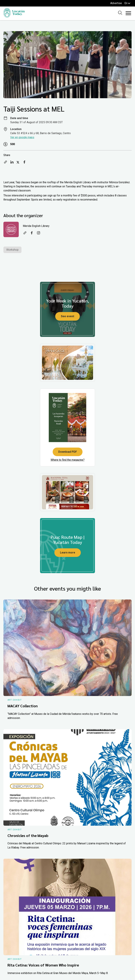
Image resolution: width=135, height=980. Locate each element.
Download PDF (68, 452)
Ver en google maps (22, 137)
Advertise (116, 3)
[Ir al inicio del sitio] (14, 17)
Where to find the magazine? (68, 460)
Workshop (12, 250)
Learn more (68, 553)
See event (67, 316)
